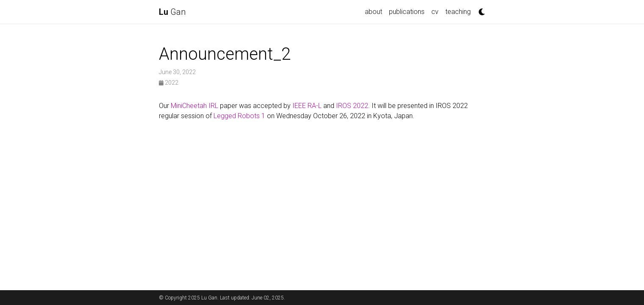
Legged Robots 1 (239, 116)
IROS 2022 (352, 106)
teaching (458, 12)
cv (435, 12)
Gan (172, 12)
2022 (169, 83)
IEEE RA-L (307, 106)
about (373, 12)
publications (407, 12)
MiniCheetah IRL (194, 106)
